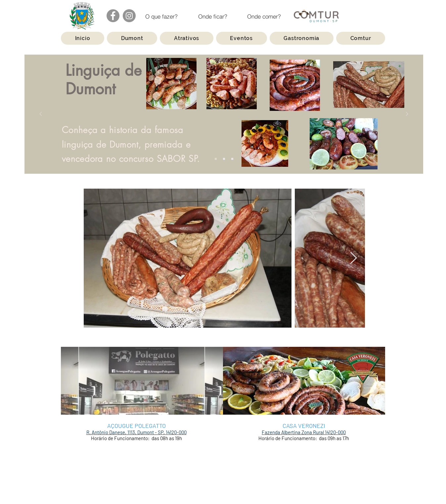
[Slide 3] (232, 159)
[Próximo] (407, 114)
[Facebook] (113, 16)
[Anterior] (41, 114)
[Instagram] (129, 16)
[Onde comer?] (264, 16)
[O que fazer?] (162, 16)
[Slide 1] (216, 159)
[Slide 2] (224, 159)
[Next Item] (354, 258)
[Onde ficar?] (213, 16)
